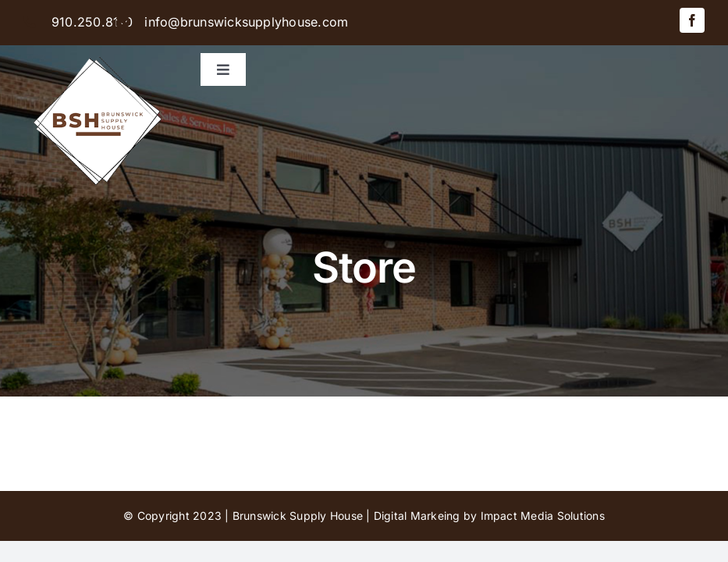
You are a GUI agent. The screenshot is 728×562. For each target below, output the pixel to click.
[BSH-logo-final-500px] (98, 52)
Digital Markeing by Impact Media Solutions (489, 516)
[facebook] (692, 20)
